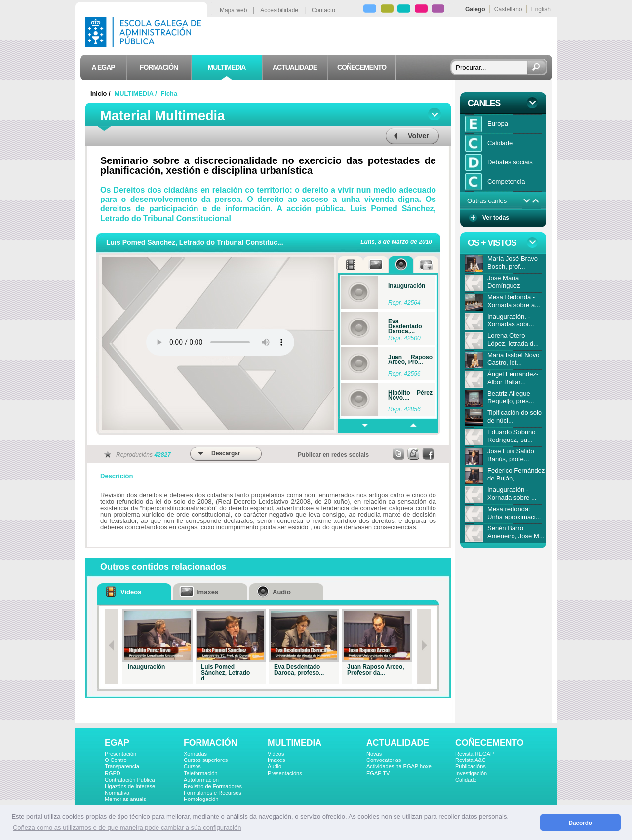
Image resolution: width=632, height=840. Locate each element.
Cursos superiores (206, 760)
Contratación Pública (130, 780)
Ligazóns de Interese (130, 786)
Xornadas (195, 754)
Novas (374, 754)
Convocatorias (384, 760)
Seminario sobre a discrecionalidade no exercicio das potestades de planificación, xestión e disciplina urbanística (268, 165)
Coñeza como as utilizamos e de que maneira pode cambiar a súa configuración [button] (127, 827)
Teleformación (200, 773)
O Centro (116, 760)
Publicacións (471, 766)
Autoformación (201, 780)
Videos (276, 754)
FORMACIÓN (210, 743)
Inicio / (101, 94)
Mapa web (233, 10)
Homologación (201, 799)
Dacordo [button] (580, 822)
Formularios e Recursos (213, 793)
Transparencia (122, 766)
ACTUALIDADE (398, 743)
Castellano (508, 9)
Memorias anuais (125, 799)
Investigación (471, 773)
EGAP (117, 743)
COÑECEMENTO (489, 743)
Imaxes (276, 760)
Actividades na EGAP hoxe (399, 766)
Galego (475, 9)
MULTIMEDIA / (137, 94)
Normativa (117, 793)
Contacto (323, 10)
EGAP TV (378, 773)
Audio (275, 766)
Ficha (169, 94)
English (541, 9)
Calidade (466, 780)
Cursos (192, 766)
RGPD (113, 773)
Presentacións (285, 773)
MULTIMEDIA (295, 743)
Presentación (120, 754)
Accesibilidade (279, 10)
